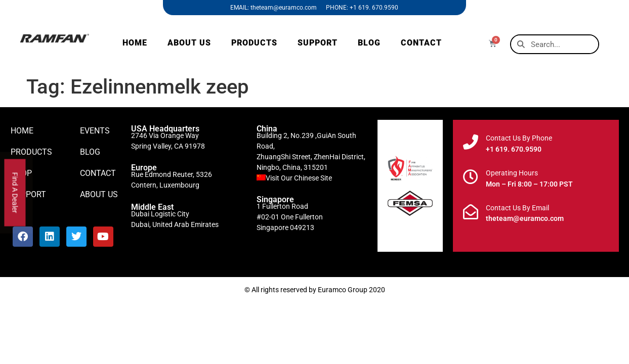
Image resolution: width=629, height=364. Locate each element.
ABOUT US (189, 43)
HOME (135, 43)
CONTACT (421, 43)
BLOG (369, 43)
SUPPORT (318, 43)
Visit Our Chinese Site (299, 178)
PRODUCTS (254, 43)
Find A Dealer (15, 193)
